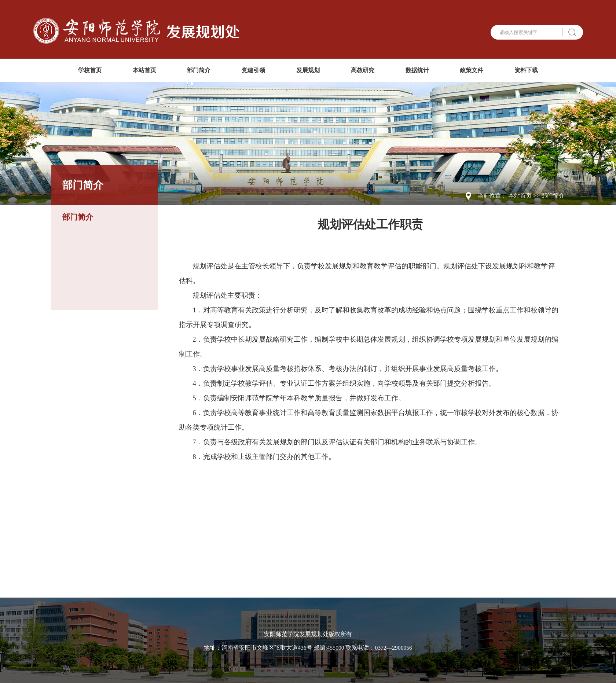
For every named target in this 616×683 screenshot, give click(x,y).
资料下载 (526, 70)
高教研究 (363, 70)
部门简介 (199, 70)
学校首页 (90, 70)
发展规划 (308, 70)
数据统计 (417, 70)
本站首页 (144, 70)
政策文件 (472, 70)
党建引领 (253, 70)
